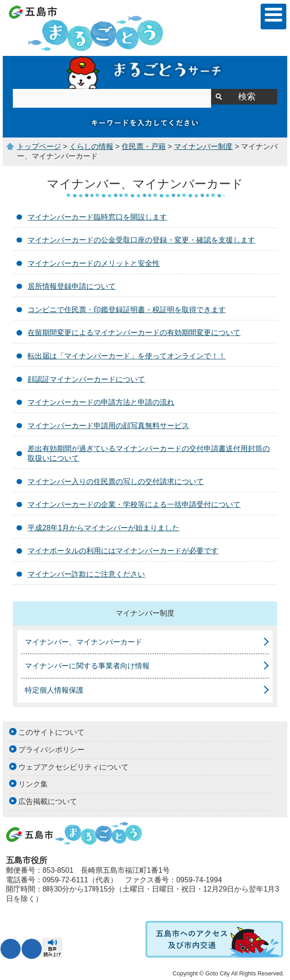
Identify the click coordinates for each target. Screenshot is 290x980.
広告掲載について (48, 801)
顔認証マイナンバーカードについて (86, 379)
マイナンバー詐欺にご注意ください (86, 574)
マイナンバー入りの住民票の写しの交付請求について (116, 482)
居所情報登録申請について (72, 286)
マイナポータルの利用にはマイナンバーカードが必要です (123, 551)
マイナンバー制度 (203, 146)
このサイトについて (51, 732)
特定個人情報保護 (54, 690)
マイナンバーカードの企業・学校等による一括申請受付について (134, 504)
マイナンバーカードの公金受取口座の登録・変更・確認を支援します (141, 240)
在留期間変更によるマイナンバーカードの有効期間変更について (134, 333)
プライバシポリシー (51, 750)
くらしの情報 (91, 146)
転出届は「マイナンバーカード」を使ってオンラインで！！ (127, 356)
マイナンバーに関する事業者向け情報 (87, 666)
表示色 (32, 949)
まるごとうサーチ (145, 72)
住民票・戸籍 (144, 146)
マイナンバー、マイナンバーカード (84, 642)
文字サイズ (11, 949)
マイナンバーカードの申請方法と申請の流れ (101, 402)
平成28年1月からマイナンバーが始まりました (103, 528)
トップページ (39, 146)
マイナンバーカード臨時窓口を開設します (97, 217)
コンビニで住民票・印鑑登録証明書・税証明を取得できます (127, 310)
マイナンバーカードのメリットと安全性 (94, 263)
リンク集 (33, 784)
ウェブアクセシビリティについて (73, 767)
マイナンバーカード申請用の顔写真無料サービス (108, 426)
